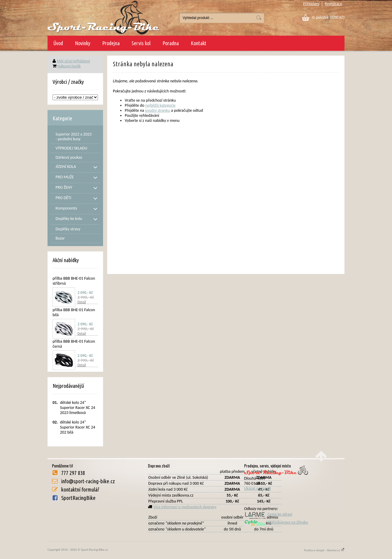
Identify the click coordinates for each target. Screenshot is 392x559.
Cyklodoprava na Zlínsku (276, 522)
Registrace (333, 4)
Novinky (83, 43)
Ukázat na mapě (258, 488)
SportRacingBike (78, 498)
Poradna (171, 43)
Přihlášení (311, 4)
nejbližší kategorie (160, 105)
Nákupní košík (69, 66)
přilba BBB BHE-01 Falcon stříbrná (74, 281)
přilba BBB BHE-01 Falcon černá (74, 344)
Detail (82, 302)
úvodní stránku (157, 110)
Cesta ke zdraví (268, 514)
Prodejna (111, 43)
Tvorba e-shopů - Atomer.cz (324, 550)
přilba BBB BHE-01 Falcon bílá (74, 312)
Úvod (58, 43)
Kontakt (199, 43)
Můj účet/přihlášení (73, 61)
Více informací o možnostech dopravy (185, 507)
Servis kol (141, 43)
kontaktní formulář (80, 489)
